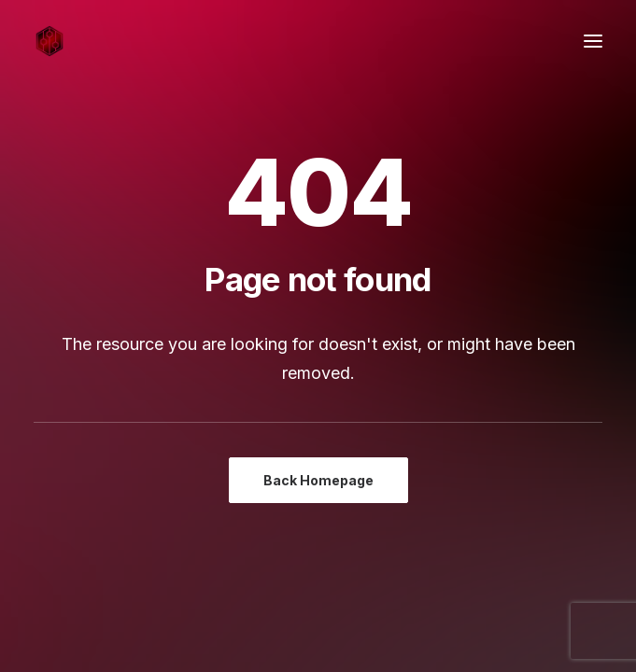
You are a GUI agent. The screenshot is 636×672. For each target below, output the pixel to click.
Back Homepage (318, 480)
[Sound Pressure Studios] (49, 41)
